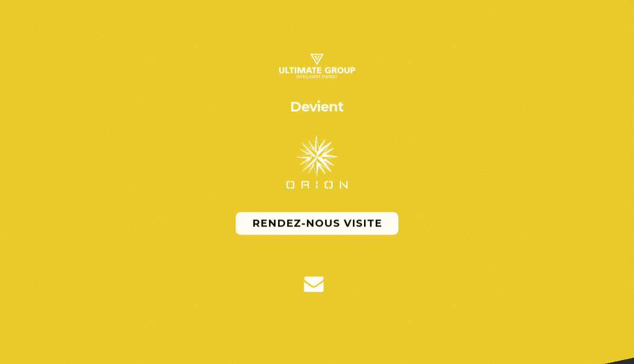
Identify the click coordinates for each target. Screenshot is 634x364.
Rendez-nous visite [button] (317, 223)
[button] (314, 284)
